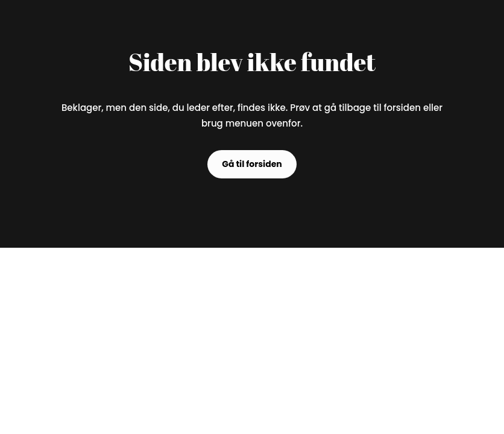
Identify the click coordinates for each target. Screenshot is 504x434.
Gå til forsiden (252, 164)
